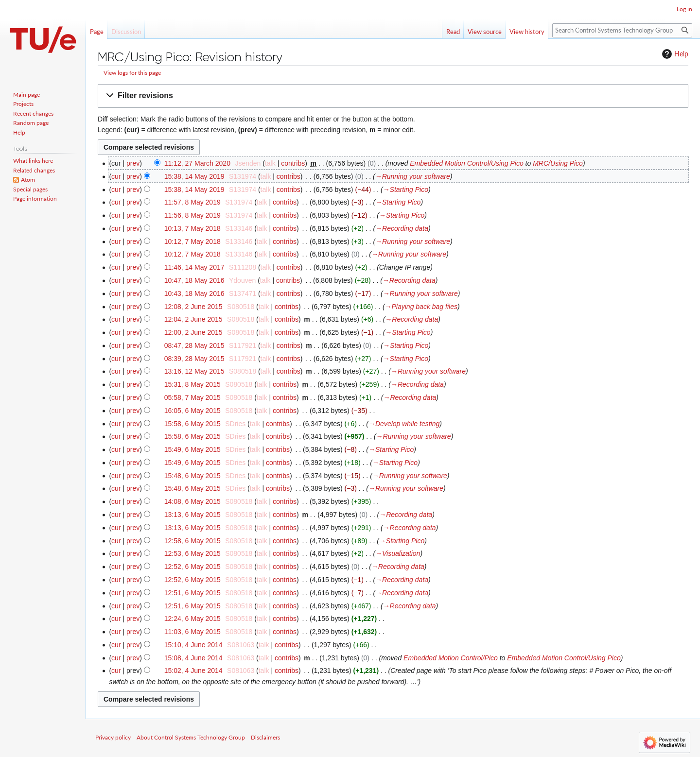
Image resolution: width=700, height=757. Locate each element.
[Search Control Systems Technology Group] (622, 30)
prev (133, 163)
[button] (393, 96)
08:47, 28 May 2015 (194, 345)
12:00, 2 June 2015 (193, 332)
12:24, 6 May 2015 (192, 619)
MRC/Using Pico (558, 163)
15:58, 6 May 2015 (192, 424)
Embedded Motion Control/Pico (451, 658)
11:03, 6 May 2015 (192, 632)
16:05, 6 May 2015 (192, 411)
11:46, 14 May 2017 (194, 267)
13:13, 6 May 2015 (192, 515)
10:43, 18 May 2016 (194, 293)
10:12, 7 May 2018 (192, 241)
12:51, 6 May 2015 (192, 593)
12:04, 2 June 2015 (193, 319)
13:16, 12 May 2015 (194, 371)
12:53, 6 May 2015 (192, 553)
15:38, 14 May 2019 (194, 176)
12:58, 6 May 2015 (192, 541)
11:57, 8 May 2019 (192, 202)
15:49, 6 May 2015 (192, 449)
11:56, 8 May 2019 (192, 215)
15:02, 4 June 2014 (193, 671)
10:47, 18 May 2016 (194, 280)
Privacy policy (113, 737)
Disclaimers (265, 737)
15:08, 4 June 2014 (193, 658)
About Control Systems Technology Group (191, 737)
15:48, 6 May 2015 (192, 476)
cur (116, 176)
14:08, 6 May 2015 (192, 501)
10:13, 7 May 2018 (192, 228)
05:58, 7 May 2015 (192, 397)
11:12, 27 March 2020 (197, 163)
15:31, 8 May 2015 (192, 384)
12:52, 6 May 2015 (192, 567)
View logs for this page (132, 73)
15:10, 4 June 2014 (193, 645)
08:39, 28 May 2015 (194, 359)
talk (270, 163)
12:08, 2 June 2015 (193, 307)
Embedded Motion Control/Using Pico (466, 163)
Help (674, 54)
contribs (293, 163)
